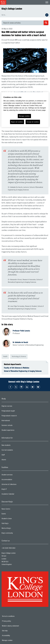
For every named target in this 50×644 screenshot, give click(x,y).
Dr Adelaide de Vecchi (20, 342)
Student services (15, 475)
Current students (15, 451)
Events (12, 514)
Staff (11, 455)
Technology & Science (19, 357)
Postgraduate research (17, 416)
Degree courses (15, 407)
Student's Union (15, 519)
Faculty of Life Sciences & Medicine (17, 368)
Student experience (16, 431)
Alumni (12, 460)
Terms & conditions (15, 616)
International (14, 421)
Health (5, 357)
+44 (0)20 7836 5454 (8, 548)
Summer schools (15, 426)
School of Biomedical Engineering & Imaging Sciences (23, 371)
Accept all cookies (33, 122)
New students (14, 446)
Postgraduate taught (16, 411)
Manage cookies (14, 640)
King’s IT (12, 490)
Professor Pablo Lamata (21, 331)
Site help (12, 631)
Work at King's (14, 529)
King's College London (12, 9)
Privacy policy (13, 621)
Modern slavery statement (17, 626)
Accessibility (13, 636)
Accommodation (15, 480)
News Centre (14, 509)
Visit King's (13, 524)
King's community (15, 534)
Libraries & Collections (17, 485)
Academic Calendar (16, 495)
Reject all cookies (17, 122)
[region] (25, 110)
